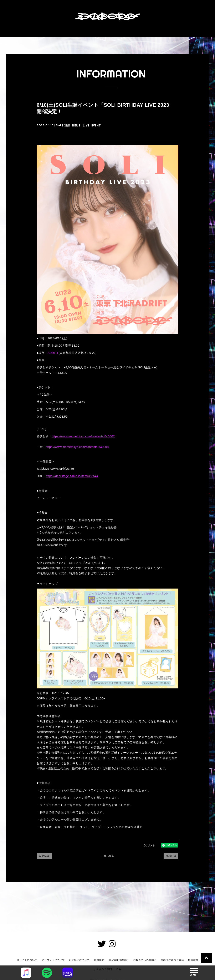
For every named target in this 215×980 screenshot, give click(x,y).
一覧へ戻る (108, 856)
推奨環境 (193, 960)
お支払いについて (79, 960)
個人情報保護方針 (119, 960)
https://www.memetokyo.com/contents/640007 (83, 436)
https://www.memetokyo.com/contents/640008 (77, 447)
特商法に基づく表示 (172, 960)
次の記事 (171, 856)
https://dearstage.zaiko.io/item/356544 (72, 476)
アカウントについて (53, 960)
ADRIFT (53, 353)
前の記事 (44, 856)
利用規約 (99, 960)
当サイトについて (27, 960)
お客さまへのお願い (145, 960)
